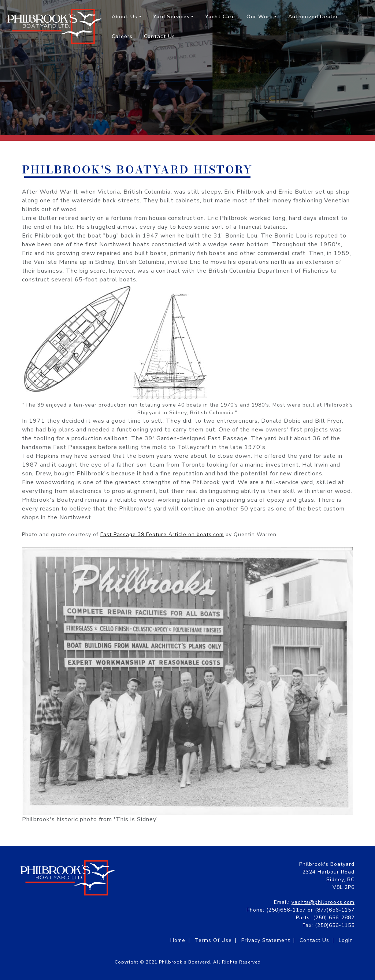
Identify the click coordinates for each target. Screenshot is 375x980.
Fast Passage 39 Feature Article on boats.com (162, 534)
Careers (122, 36)
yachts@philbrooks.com (323, 902)
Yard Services (171, 17)
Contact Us (159, 36)
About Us (125, 17)
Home (178, 940)
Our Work (259, 17)
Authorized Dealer (313, 17)
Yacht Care (220, 17)
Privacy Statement (266, 940)
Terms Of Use (213, 940)
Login (346, 940)
